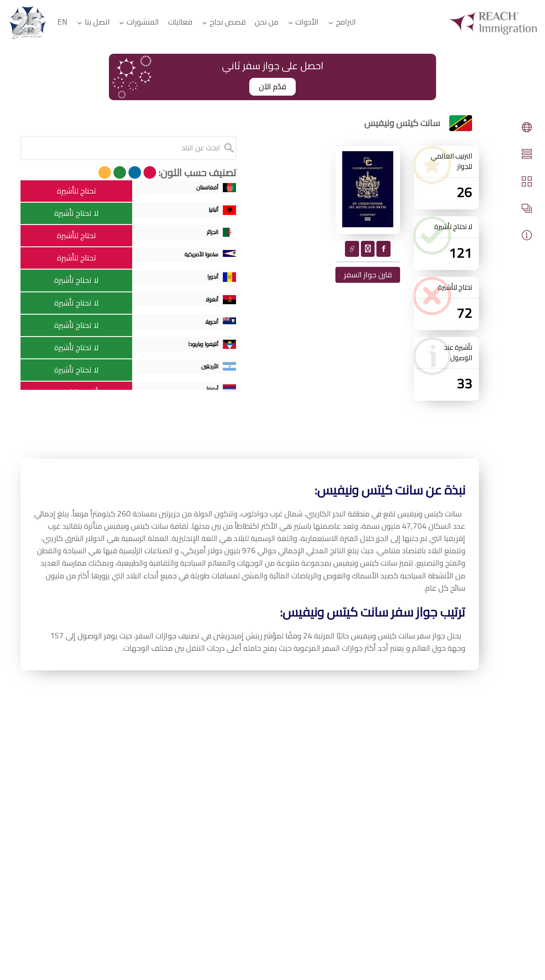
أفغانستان (207, 191)
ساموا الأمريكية (197, 258)
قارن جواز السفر (368, 275)
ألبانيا (216, 213)
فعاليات (180, 22)
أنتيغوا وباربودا (200, 348)
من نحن (267, 22)
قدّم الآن (272, 87)
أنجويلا (213, 326)
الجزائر (214, 236)
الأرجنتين (211, 371)
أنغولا (214, 304)
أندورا (215, 281)
